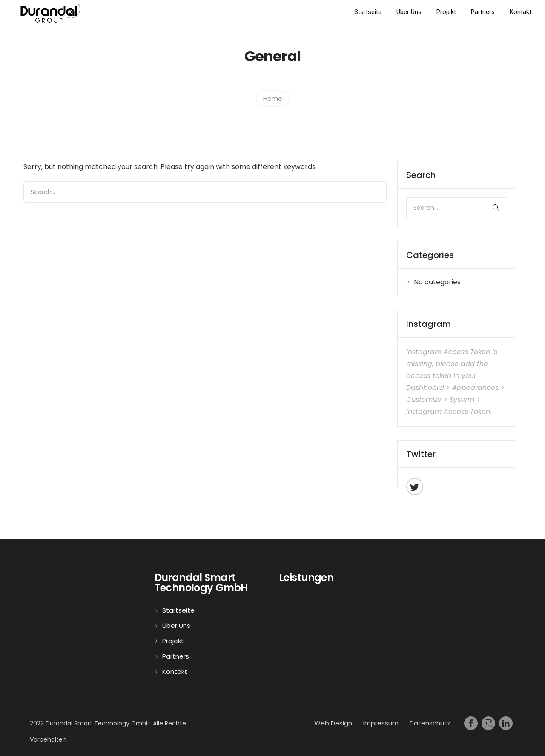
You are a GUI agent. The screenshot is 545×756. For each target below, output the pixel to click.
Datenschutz (430, 723)
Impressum (381, 723)
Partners (483, 12)
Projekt (446, 12)
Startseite (368, 12)
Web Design (333, 723)
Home (273, 98)
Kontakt (521, 12)
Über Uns (409, 12)
